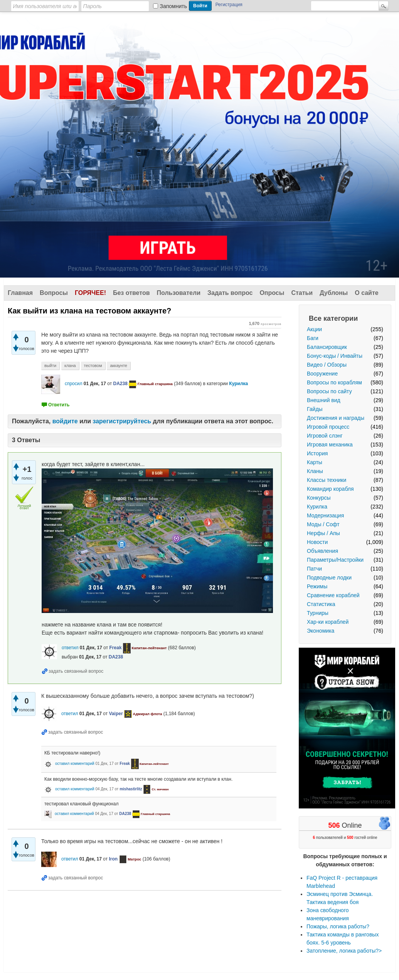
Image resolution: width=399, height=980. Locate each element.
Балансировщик (327, 347)
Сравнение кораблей (333, 595)
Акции (314, 329)
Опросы (272, 293)
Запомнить (174, 6)
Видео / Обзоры (327, 365)
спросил (74, 384)
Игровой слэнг (325, 436)
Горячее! (90, 293)
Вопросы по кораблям (334, 382)
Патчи (314, 569)
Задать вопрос (230, 293)
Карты (315, 462)
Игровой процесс (328, 427)
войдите (65, 421)
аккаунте (119, 365)
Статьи (302, 293)
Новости (317, 542)
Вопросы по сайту (329, 391)
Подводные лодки (329, 578)
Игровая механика (330, 445)
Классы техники (327, 480)
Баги (313, 338)
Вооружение (322, 374)
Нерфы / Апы (323, 533)
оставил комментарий (75, 764)
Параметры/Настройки (335, 560)
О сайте (366, 293)
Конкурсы (319, 498)
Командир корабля (330, 489)
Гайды (315, 409)
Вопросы (54, 293)
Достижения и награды (336, 418)
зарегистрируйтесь (122, 421)
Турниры (318, 613)
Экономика (321, 631)
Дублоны (334, 293)
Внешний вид (324, 400)
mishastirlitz (131, 789)
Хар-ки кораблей (328, 622)
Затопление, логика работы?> (344, 951)
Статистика (321, 604)
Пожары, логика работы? (338, 926)
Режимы (317, 586)
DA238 (120, 384)
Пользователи (179, 293)
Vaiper (116, 714)
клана (70, 365)
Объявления (322, 551)
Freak (116, 648)
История (317, 453)
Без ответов (131, 293)
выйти (50, 365)
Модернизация (325, 515)
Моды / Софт (323, 524)
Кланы (315, 471)
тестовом (93, 365)
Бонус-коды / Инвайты (335, 356)
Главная (20, 293)
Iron (114, 859)
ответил (70, 648)
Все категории (333, 318)
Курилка (317, 507)
